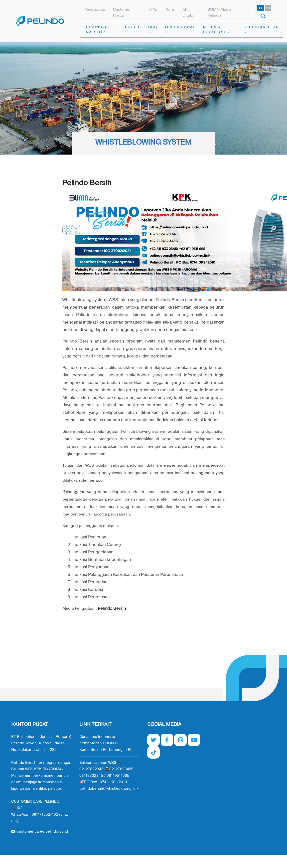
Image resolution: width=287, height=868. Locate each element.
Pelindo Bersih (112, 608)
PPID (153, 9)
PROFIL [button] (133, 27)
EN (268, 8)
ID (261, 8)
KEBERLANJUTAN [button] (261, 27)
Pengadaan (95, 9)
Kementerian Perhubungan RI (105, 750)
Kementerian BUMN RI (99, 743)
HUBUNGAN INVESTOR (96, 30)
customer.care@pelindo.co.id (40, 831)
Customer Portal (122, 12)
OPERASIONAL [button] (180, 27)
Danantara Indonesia (97, 737)
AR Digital (188, 12)
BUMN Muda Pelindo (219, 12)
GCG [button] (153, 27)
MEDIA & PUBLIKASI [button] (215, 30)
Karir (170, 9)
